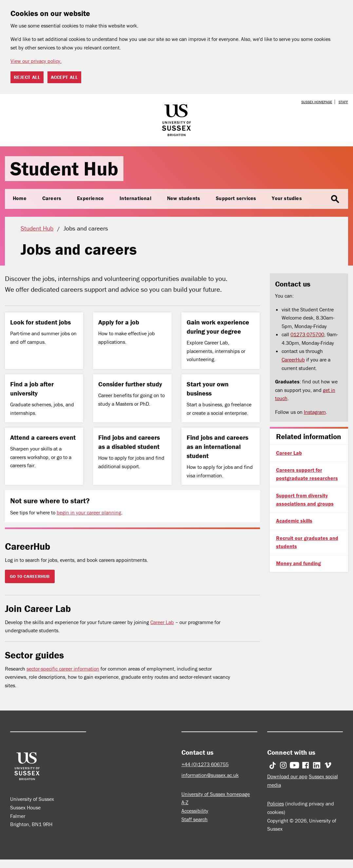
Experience (90, 198)
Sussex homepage (317, 102)
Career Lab (162, 622)
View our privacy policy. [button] (36, 61)
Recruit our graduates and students (307, 542)
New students (184, 198)
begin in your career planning (89, 512)
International (135, 198)
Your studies (287, 198)
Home (20, 198)
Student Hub (64, 168)
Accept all (64, 77)
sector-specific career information (63, 669)
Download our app (287, 776)
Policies (276, 803)
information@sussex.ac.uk (210, 775)
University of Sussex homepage (216, 794)
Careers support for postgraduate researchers (307, 474)
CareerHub (293, 360)
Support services (236, 198)
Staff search (195, 819)
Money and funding (298, 563)
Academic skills (294, 521)
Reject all (27, 77)
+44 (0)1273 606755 (205, 764)
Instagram (315, 412)
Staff (343, 102)
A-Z (185, 802)
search (335, 199)
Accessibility (195, 811)
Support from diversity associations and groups (305, 500)
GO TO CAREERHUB (30, 576)
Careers (52, 198)
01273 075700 (307, 334)
